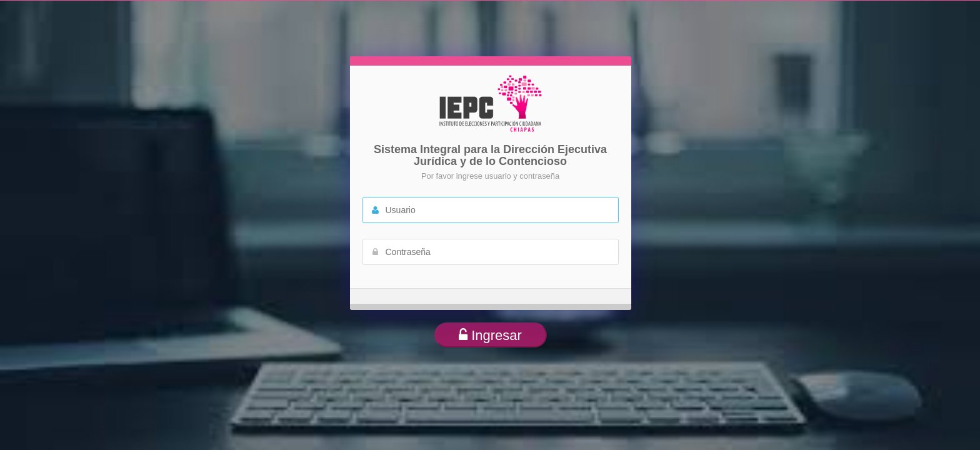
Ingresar (490, 335)
